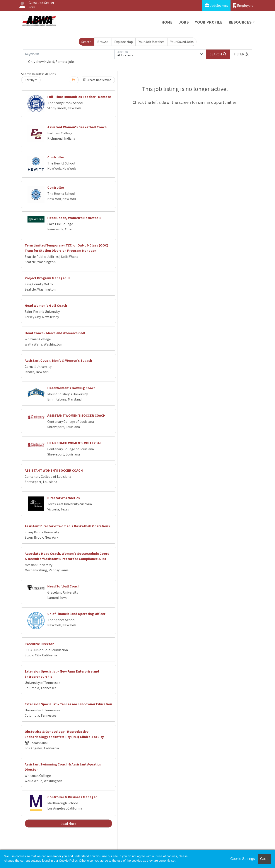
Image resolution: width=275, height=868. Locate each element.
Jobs (184, 22)
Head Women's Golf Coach (46, 305)
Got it (264, 859)
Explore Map (124, 42)
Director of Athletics (64, 498)
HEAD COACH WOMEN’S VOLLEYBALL (75, 443)
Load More (68, 823)
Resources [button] (240, 22)
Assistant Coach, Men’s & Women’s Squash (58, 360)
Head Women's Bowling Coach (71, 388)
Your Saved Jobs (182, 42)
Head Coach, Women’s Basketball (74, 218)
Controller (56, 157)
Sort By (30, 80)
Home (167, 22)
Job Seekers (216, 5)
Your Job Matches (151, 42)
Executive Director (39, 644)
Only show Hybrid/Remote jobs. (52, 62)
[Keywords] (69, 54)
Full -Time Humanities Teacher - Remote (79, 97)
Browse (103, 42)
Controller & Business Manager (72, 797)
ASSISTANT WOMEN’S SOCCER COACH (76, 415)
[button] (241, 54)
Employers (243, 5)
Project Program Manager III (47, 278)
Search (86, 42)
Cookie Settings (243, 859)
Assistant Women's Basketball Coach (77, 127)
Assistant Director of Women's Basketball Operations (67, 526)
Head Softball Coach (63, 586)
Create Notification (97, 80)
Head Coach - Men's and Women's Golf (55, 333)
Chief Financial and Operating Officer (76, 614)
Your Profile (209, 22)
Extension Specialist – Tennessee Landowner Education (68, 704)
